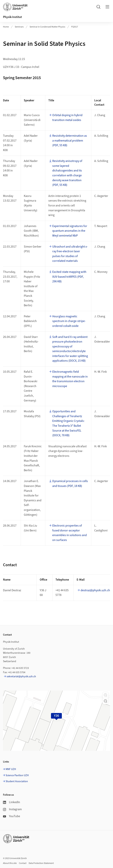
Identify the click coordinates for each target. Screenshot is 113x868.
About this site (10, 863)
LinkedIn (12, 802)
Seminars (19, 27)
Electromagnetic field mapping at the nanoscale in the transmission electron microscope (70, 379)
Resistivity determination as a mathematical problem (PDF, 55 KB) (70, 141)
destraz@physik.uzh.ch (95, 590)
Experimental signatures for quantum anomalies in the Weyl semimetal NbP (70, 231)
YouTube (12, 816)
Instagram (12, 809)
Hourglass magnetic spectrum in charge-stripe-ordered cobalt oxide (69, 321)
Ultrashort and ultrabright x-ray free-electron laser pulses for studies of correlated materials (70, 254)
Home (6, 27)
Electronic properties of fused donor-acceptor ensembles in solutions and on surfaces (70, 533)
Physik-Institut (12, 17)
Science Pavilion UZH (17, 775)
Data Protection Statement (41, 863)
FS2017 (75, 27)
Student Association (17, 781)
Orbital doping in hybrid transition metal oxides (67, 118)
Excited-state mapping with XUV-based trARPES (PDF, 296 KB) (69, 277)
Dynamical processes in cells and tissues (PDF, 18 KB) (70, 484)
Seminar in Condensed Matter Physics (47, 27)
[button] (106, 695)
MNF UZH (11, 769)
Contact (23, 863)
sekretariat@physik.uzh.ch (21, 677)
